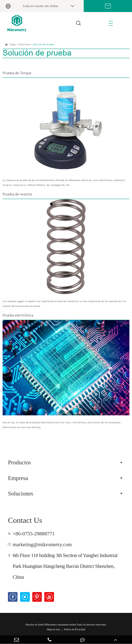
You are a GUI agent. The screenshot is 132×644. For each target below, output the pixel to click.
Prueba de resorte (17, 194)
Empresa (18, 478)
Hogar (13, 45)
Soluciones (25, 45)
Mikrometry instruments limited (61, 625)
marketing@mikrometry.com (42, 544)
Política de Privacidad (75, 629)
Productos (19, 462)
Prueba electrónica (18, 315)
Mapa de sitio (53, 629)
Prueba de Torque (17, 73)
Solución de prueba (43, 45)
